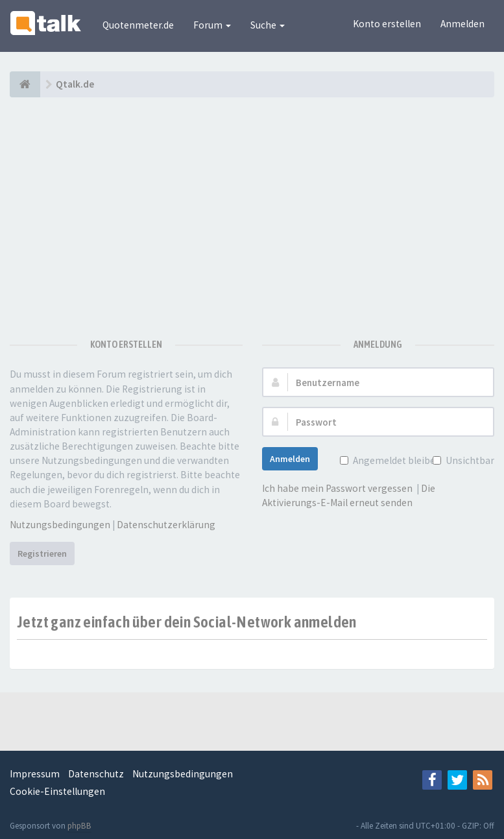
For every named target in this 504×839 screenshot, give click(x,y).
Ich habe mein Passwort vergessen (337, 488)
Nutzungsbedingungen (60, 525)
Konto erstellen (387, 24)
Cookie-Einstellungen (57, 791)
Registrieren (42, 553)
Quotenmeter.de (138, 25)
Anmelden (462, 24)
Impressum (35, 774)
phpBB (79, 826)
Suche (268, 25)
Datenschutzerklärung (166, 525)
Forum (212, 25)
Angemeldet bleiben (396, 460)
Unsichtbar (469, 460)
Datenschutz (96, 774)
